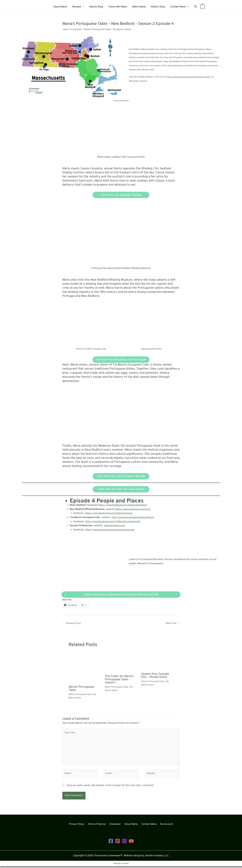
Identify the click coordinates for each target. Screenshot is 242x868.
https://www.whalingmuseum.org (134, 510)
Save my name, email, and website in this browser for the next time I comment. (110, 787)
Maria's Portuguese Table (99, 29)
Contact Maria (178, 7)
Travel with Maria (118, 7)
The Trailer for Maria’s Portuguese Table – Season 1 (120, 680)
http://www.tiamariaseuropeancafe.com (134, 518)
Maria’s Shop (157, 7)
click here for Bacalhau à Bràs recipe (121, 360)
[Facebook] (111, 843)
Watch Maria (139, 7)
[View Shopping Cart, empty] (201, 7)
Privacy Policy (79, 826)
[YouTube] (131, 843)
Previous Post (72, 624)
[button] (83, 7)
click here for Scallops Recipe (121, 195)
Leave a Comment (72, 29)
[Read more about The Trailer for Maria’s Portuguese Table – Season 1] (121, 663)
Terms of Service (98, 826)
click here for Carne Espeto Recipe (121, 477)
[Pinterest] (118, 843)
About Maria (61, 7)
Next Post (172, 624)
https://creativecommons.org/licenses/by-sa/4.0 (188, 77)
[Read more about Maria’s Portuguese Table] (85, 668)
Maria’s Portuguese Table (82, 689)
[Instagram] (124, 843)
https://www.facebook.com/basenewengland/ (123, 506)
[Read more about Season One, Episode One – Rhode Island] (157, 661)
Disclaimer (116, 826)
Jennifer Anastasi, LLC (157, 857)
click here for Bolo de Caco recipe (121, 490)
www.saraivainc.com (115, 526)
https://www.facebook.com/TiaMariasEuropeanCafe (114, 522)
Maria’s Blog (97, 7)
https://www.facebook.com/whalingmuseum (110, 514)
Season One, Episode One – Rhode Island (155, 676)
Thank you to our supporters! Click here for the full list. (121, 595)
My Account (164, 826)
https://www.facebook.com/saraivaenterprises (111, 530)
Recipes (79, 7)
